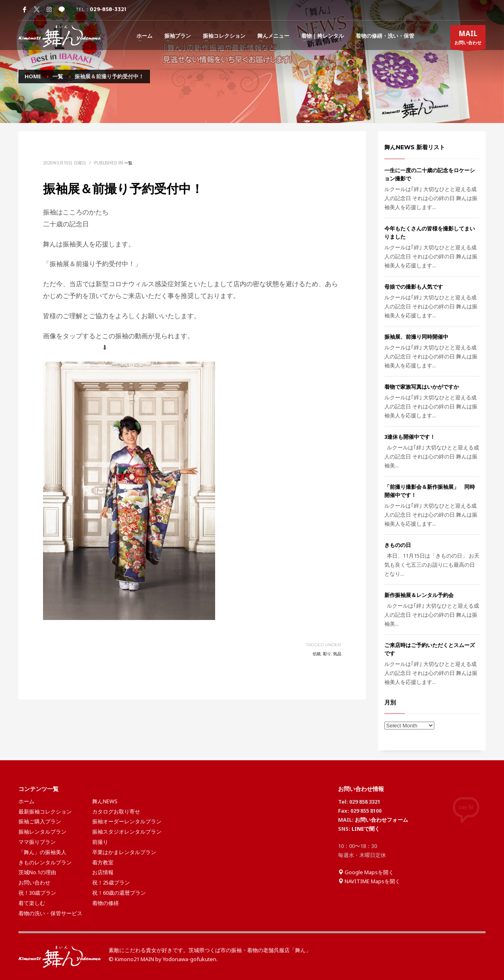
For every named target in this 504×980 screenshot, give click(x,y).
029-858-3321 (108, 9)
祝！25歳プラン (111, 882)
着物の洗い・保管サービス (50, 913)
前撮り (100, 842)
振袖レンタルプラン (42, 832)
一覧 (128, 163)
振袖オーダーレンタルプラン (127, 821)
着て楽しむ (32, 903)
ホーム (26, 801)
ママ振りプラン (37, 842)
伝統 (317, 654)
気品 (337, 654)
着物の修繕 (106, 903)
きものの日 (398, 545)
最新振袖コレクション (45, 811)
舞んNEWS (105, 801)
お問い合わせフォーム (381, 820)
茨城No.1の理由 (37, 872)
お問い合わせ (468, 39)
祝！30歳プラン (37, 893)
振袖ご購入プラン (40, 821)
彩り (327, 654)
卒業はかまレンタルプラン (124, 852)
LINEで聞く (366, 829)
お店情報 (103, 872)
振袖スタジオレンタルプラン (127, 832)
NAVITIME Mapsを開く (369, 881)
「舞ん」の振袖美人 (42, 852)
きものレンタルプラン (45, 862)
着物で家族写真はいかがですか (422, 387)
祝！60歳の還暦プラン (119, 893)
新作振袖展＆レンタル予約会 (419, 595)
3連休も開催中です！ (410, 437)
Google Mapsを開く (366, 872)
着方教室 (103, 862)
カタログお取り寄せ (116, 811)
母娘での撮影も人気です (414, 287)
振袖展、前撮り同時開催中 (416, 337)
